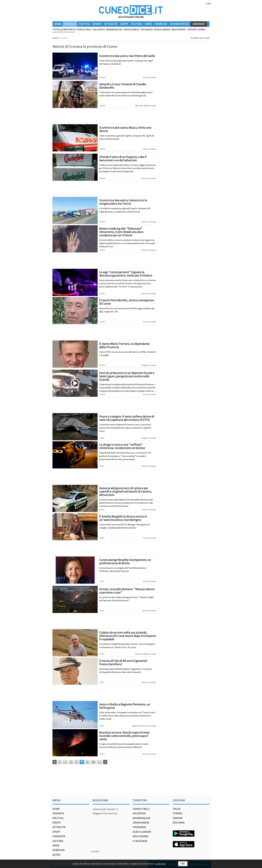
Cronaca (70, 24)
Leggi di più (160, 864)
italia (177, 809)
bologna (179, 823)
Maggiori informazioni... (106, 813)
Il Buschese (140, 841)
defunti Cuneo (196, 30)
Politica (84, 24)
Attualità (111, 24)
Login (209, 3)
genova (178, 818)
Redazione (100, 800)
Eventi (97, 24)
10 (93, 762)
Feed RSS (95, 852)
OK (183, 864)
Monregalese (114, 30)
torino (178, 813)
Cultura (137, 24)
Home (58, 24)
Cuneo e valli (84, 30)
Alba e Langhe (162, 30)
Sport (124, 24)
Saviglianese (131, 30)
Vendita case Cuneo (200, 38)
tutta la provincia (64, 30)
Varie (148, 24)
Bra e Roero (179, 30)
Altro (56, 855)
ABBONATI (199, 24)
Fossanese (147, 30)
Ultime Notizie (180, 24)
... (65, 762)
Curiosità (59, 836)
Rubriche (161, 24)
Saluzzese (99, 30)
